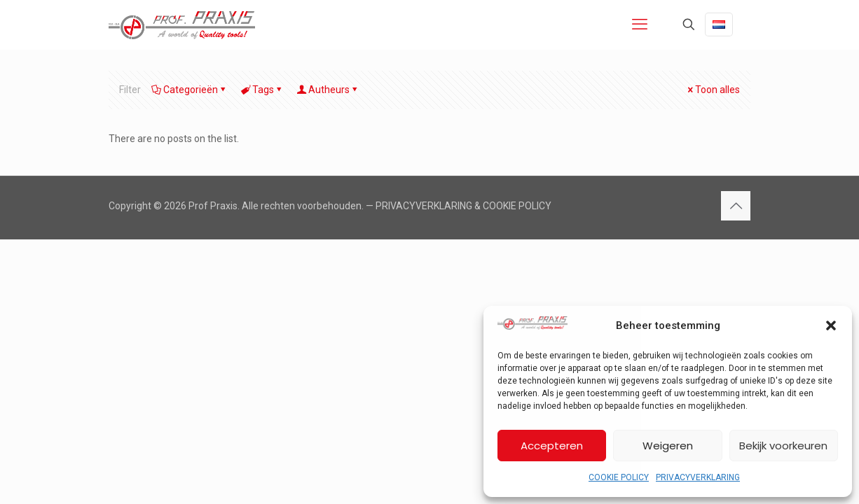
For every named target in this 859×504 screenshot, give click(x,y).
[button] (831, 325)
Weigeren (668, 446)
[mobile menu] (640, 24)
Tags (262, 90)
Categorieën (190, 90)
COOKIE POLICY (619, 477)
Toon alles (713, 90)
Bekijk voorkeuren (783, 446)
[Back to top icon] (736, 206)
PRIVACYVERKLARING (698, 477)
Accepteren (552, 446)
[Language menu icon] (719, 24)
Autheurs (328, 90)
